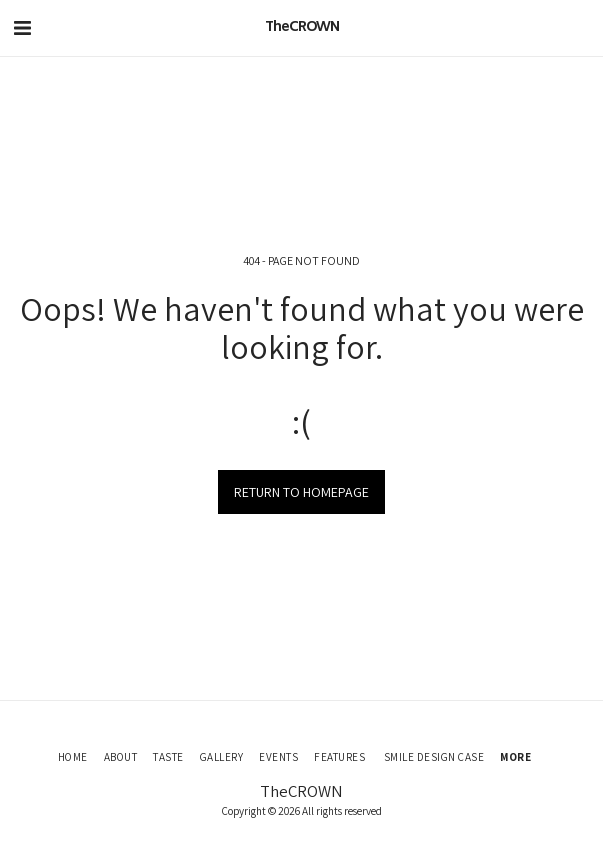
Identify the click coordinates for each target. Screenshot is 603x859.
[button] (22, 28)
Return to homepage (301, 492)
